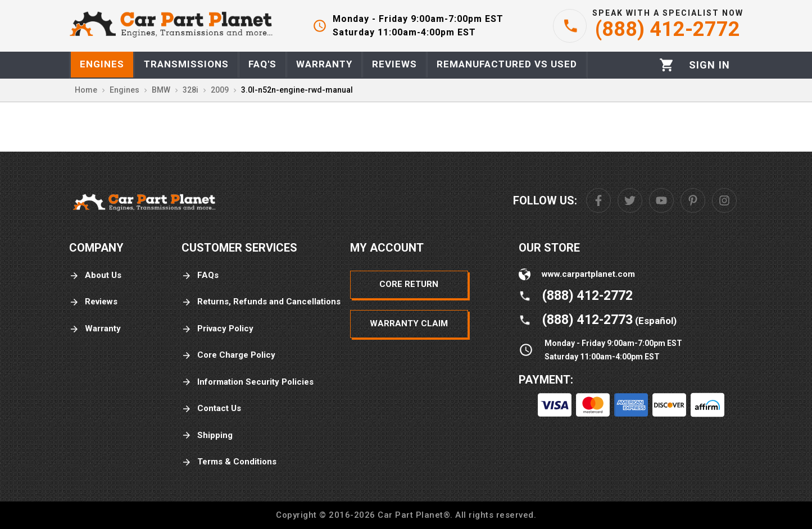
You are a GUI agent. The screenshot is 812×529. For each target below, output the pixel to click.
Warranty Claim (409, 323)
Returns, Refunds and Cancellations (261, 302)
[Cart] (667, 65)
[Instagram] (724, 200)
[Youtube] (661, 200)
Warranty (95, 329)
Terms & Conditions (229, 462)
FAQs (200, 275)
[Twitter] (630, 200)
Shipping (207, 435)
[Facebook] (598, 200)
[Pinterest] (693, 200)
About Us (95, 275)
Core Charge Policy (228, 355)
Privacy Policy (217, 329)
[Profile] (709, 65)
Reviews (93, 302)
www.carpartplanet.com (588, 274)
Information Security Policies (248, 382)
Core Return (409, 284)
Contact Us (211, 409)
